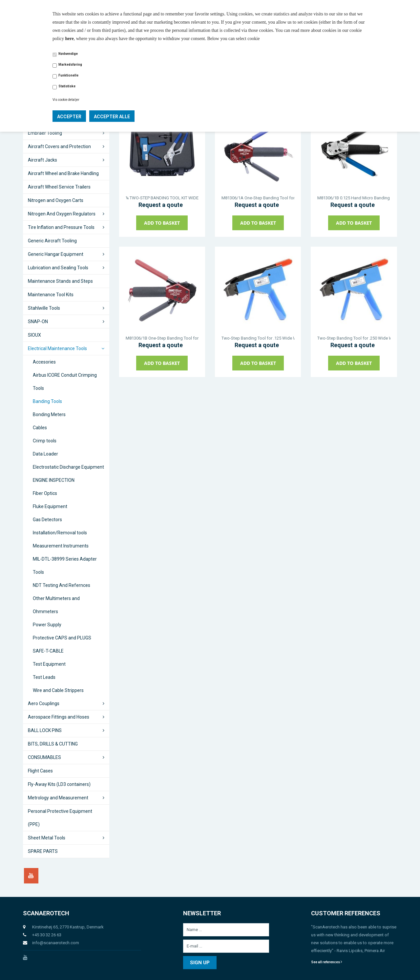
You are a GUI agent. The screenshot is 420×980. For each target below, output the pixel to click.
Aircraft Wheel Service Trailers (59, 187)
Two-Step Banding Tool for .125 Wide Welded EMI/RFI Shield (258, 338)
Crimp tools (45, 441)
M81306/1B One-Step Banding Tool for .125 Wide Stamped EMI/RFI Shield (162, 338)
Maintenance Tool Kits (51, 295)
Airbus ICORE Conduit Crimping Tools (65, 382)
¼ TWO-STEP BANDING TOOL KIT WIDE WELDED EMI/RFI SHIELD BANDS (162, 198)
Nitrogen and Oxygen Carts (56, 200)
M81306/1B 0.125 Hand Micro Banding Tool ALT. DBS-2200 (354, 198)
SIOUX (34, 335)
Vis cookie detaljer (66, 100)
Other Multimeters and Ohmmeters (56, 605)
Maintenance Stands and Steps (60, 281)
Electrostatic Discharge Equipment (68, 467)
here (70, 39)
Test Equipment (49, 664)
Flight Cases (40, 771)
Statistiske (67, 86)
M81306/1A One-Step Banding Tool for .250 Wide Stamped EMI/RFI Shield (258, 198)
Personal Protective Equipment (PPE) (60, 818)
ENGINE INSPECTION (54, 480)
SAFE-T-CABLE (48, 651)
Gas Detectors (47, 520)
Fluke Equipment (50, 506)
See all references (327, 962)
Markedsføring (70, 65)
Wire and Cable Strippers (58, 690)
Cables (40, 428)
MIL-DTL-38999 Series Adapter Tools (65, 566)
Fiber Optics (45, 493)
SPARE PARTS (43, 851)
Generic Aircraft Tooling (52, 241)
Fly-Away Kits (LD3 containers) (59, 784)
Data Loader (45, 454)
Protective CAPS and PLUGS (62, 638)
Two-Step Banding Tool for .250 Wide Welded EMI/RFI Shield (354, 338)
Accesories (44, 362)
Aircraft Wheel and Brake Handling (63, 173)
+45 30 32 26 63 (47, 935)
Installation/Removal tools (60, 533)
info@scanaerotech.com (56, 943)
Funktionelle (68, 75)
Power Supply (47, 625)
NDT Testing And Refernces (62, 585)
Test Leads (44, 677)
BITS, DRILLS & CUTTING (53, 744)
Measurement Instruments (61, 546)
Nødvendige (68, 54)
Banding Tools (47, 401)
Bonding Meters (49, 414)
